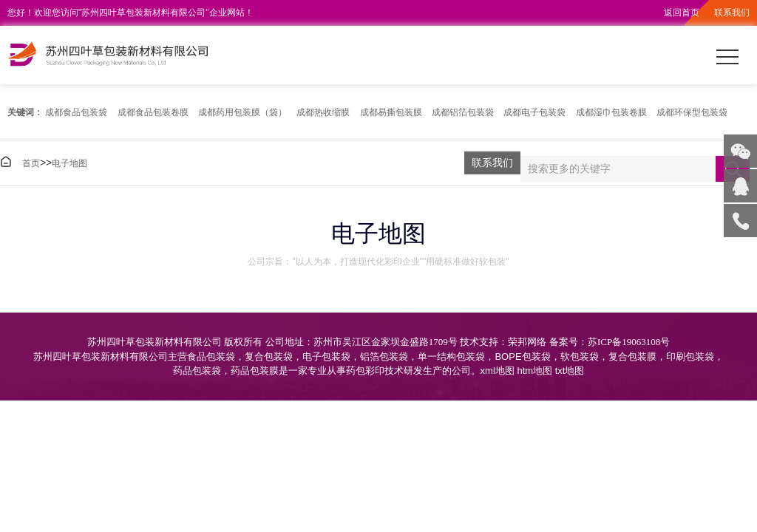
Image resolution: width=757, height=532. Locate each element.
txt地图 (570, 371)
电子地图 (69, 163)
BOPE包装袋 (522, 357)
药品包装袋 (197, 371)
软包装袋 (580, 357)
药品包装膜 (255, 371)
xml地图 (498, 371)
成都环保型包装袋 (692, 112)
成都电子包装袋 (534, 112)
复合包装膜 (632, 357)
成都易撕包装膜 (391, 112)
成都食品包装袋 (76, 112)
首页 (31, 163)
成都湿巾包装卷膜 (611, 112)
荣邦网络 (527, 342)
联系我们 (732, 13)
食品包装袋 (211, 357)
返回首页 (682, 13)
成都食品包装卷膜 (153, 112)
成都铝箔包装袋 (463, 112)
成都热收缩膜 (323, 112)
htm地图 (534, 371)
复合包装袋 (269, 357)
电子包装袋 (326, 357)
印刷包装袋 (690, 357)
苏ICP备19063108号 (629, 342)
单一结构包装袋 (451, 357)
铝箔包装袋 (384, 357)
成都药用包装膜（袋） (242, 112)
